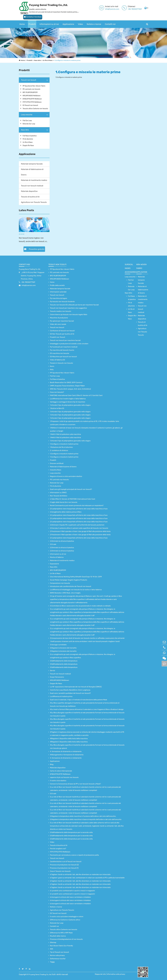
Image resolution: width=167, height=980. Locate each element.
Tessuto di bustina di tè (30, 197)
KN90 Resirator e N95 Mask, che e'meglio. (65, 593)
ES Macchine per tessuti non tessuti (63, 357)
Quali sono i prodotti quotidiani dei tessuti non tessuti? (70, 693)
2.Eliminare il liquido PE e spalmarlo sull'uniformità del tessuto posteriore (77, 525)
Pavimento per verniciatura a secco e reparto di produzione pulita (74, 855)
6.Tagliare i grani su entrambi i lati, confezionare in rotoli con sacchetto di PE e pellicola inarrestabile (87, 878)
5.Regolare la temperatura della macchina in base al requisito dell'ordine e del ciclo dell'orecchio (86, 819)
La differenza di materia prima (61, 696)
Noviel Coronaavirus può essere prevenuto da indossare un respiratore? (77, 505)
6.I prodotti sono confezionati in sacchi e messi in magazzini (72, 891)
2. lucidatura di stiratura (59, 450)
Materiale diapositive (29, 191)
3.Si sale (53, 544)
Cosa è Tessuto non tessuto (60, 871)
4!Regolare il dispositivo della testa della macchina (69, 739)
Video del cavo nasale (58, 324)
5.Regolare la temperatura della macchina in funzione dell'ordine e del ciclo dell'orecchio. (83, 816)
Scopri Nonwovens (57, 677)
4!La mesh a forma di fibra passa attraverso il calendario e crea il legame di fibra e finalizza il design (87, 709)
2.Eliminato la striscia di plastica (62, 541)
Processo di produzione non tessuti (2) (64, 865)
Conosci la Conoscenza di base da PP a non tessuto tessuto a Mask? (75, 784)
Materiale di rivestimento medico (34, 180)
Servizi (53, 671)
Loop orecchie (27, 115)
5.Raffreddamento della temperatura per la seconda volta (71, 832)
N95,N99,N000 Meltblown (32, 96)
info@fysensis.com (92, 9)
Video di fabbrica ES (57, 360)
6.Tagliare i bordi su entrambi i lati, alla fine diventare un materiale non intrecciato (80, 874)
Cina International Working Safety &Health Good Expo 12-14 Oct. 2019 (76, 577)
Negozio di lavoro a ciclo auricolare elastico (66, 476)
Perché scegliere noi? (58, 849)
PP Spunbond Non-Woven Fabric (34, 86)
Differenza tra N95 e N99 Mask (61, 933)
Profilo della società (57, 285)
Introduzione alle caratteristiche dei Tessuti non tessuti (71, 586)
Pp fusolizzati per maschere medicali (64, 347)
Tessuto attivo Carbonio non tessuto (35, 109)
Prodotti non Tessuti (58, 337)
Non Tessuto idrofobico (59, 496)
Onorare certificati (57, 463)
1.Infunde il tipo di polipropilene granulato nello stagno (70, 405)
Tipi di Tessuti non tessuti (59, 952)
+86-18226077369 (115, 9)
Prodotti (32, 20)
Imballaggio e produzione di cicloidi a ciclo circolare (69, 344)
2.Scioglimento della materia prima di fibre (66, 512)
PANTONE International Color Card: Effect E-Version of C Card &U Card (76, 395)
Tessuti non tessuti (29, 80)
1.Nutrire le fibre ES (57, 408)
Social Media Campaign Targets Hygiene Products (69, 580)
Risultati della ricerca (58, 936)
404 (52, 949)
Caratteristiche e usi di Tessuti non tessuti (66, 862)
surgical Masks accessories (131, 268)
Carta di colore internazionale (61, 771)
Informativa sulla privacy (116, 974)
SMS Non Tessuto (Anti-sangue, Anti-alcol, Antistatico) (70, 389)
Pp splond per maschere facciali (62, 321)
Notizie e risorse (94, 20)
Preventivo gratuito (34, 249)
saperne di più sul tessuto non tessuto (64, 777)
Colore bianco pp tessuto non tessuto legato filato (69, 315)
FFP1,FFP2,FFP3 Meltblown (32, 102)
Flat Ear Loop (27, 121)
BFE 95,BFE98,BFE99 (30, 92)
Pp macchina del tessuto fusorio (62, 350)
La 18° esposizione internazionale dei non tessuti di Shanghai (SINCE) (76, 687)
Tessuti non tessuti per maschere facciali (65, 340)
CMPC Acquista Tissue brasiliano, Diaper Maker (67, 386)
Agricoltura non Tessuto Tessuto (34, 202)
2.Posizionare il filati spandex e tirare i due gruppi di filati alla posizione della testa (80, 531)
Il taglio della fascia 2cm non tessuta (64, 502)
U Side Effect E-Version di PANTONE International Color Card (73, 499)
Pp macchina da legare (59, 298)
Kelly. (52, 370)
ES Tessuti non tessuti (30, 105)
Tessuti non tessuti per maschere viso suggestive (68, 308)
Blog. (52, 764)
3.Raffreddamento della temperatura (64, 661)
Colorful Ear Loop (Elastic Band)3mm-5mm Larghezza (70, 690)
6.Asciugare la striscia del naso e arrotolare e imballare (70, 897)
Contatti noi (110, 20)
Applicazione (68, 20)
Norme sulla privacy (57, 955)
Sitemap (53, 942)
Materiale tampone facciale (32, 164)
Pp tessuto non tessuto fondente (62, 302)
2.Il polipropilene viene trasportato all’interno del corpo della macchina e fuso (79, 509)
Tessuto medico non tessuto (61, 311)
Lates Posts (26, 210)
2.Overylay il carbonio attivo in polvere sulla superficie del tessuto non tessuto (79, 528)
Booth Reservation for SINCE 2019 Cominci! (66, 382)
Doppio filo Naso (28, 145)
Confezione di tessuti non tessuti (62, 331)
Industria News (56, 470)
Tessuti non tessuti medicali (32, 186)
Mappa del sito (101, 974)
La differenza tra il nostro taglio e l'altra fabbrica (68, 399)
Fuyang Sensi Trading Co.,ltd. (30, 269)
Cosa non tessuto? (57, 392)
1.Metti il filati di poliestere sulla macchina (65, 434)
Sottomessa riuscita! (58, 959)
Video (80, 20)
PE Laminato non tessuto (31, 89)
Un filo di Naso (48, 60)
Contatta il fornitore (138, 8)
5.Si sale (53, 794)
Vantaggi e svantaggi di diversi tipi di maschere (68, 402)
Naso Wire (38, 60)
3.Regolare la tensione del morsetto (63, 648)
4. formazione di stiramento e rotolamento (66, 751)
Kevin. (52, 366)
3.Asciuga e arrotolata (58, 645)
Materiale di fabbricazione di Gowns (32, 172)
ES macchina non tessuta (60, 353)
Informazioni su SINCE (58, 493)
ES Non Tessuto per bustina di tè (62, 334)
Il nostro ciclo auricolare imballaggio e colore (67, 917)
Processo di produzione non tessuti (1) (64, 868)
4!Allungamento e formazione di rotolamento (67, 755)
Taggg (52, 962)
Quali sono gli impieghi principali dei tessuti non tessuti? (71, 489)
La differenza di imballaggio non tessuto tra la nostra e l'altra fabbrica (76, 590)
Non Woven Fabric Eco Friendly (61, 946)
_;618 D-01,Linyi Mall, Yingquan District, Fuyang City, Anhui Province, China (33, 276)
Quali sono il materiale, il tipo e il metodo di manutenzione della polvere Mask (78, 700)
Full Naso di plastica (30, 136)
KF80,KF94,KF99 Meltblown (32, 99)
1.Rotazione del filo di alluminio (61, 447)
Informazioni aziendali (58, 292)
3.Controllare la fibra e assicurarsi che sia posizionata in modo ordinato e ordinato (80, 606)
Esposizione (54, 564)
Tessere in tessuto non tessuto (61, 363)
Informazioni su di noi (49, 20)
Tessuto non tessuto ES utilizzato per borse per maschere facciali (74, 305)
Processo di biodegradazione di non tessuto (66, 939)
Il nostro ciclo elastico (58, 781)
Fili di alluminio (28, 139)
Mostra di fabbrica (57, 557)
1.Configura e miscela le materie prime (68, 60)
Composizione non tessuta (60, 583)
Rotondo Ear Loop (29, 124)
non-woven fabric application (142, 268)
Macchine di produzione (59, 318)
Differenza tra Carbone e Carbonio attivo (65, 920)
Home (22, 20)
